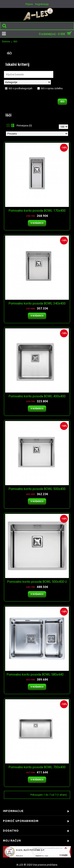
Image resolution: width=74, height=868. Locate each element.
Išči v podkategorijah (19, 88)
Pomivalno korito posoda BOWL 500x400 (37, 489)
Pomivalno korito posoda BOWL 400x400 (37, 396)
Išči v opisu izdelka (50, 88)
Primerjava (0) (24, 126)
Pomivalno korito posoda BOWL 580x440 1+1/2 (38, 675)
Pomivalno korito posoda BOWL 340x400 (37, 303)
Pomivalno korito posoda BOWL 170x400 (37, 211)
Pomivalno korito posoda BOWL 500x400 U (37, 582)
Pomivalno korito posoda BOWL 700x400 (37, 767)
